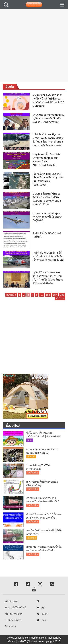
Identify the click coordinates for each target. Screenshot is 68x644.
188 (62, 295)
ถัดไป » (60, 298)
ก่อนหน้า (11, 295)
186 (48, 295)
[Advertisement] (34, 48)
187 (55, 295)
